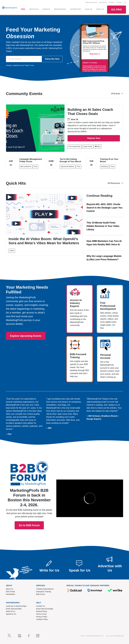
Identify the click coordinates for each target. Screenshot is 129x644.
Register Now (94, 138)
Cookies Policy (42, 619)
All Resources (115, 183)
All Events (117, 94)
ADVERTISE (76, 9)
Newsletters (11, 594)
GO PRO (117, 10)
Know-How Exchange (45, 609)
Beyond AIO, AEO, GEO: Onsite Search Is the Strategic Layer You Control (104, 208)
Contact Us (41, 606)
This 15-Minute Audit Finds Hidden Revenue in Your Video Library (103, 226)
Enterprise (103, 2)
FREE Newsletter (91, 2)
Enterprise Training (44, 592)
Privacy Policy (42, 617)
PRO (23, 9)
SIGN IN (88, 9)
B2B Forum (41, 594)
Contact (119, 2)
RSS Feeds (10, 592)
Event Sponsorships (14, 609)
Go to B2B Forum (29, 495)
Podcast (112, 2)
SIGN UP (100, 9)
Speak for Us (11, 614)
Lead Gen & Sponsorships (16, 606)
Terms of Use (41, 614)
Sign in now (29, 65)
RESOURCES (60, 9)
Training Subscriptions (45, 589)
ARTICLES (34, 9)
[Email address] (24, 59)
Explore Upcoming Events (26, 336)
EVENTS (46, 9)
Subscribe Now (52, 59)
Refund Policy (42, 611)
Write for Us (11, 611)
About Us (10, 589)
